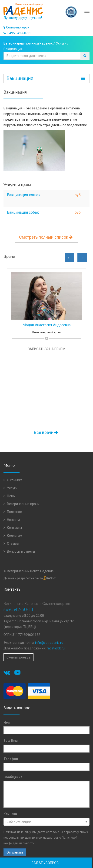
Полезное (13, 512)
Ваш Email (12, 741)
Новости (12, 520)
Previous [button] (69, 258)
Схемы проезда (18, 657)
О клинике (13, 480)
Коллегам (13, 536)
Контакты (13, 528)
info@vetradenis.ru (49, 643)
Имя (7, 722)
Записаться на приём (47, 349)
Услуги (10, 488)
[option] (46, 312)
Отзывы (11, 544)
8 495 (18, 610)
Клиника (10, 814)
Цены (9, 496)
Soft (50, 578)
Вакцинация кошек (24, 195)
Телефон (11, 759)
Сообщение (13, 777)
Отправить (15, 852)
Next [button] (82, 258)
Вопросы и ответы (19, 551)
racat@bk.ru (56, 648)
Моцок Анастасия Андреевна (47, 325)
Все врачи (47, 432)
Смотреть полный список (46, 237)
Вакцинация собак (23, 212)
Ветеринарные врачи (22, 504)
